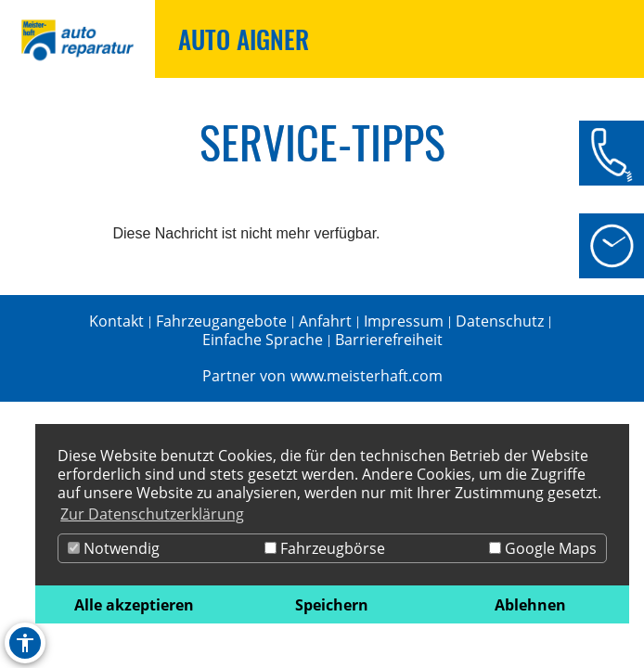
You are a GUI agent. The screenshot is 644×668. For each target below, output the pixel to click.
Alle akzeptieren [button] (134, 605)
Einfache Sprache (263, 340)
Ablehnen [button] (530, 605)
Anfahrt (325, 321)
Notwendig (114, 548)
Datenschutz (500, 321)
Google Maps (543, 548)
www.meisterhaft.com (367, 376)
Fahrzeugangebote (221, 321)
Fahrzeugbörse (325, 548)
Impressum (404, 321)
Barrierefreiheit (389, 340)
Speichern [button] (332, 605)
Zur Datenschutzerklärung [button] (152, 514)
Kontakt (116, 321)
